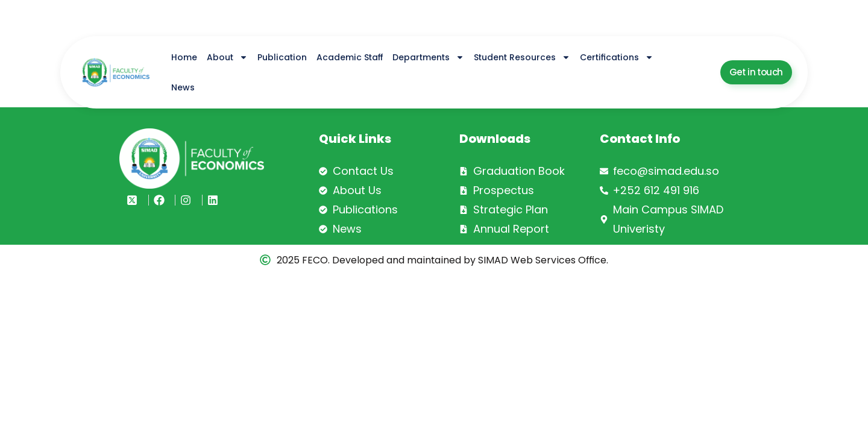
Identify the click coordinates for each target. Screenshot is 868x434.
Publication (282, 57)
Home (184, 57)
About (227, 57)
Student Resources (522, 57)
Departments (428, 57)
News (183, 87)
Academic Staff (350, 57)
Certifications (617, 57)
